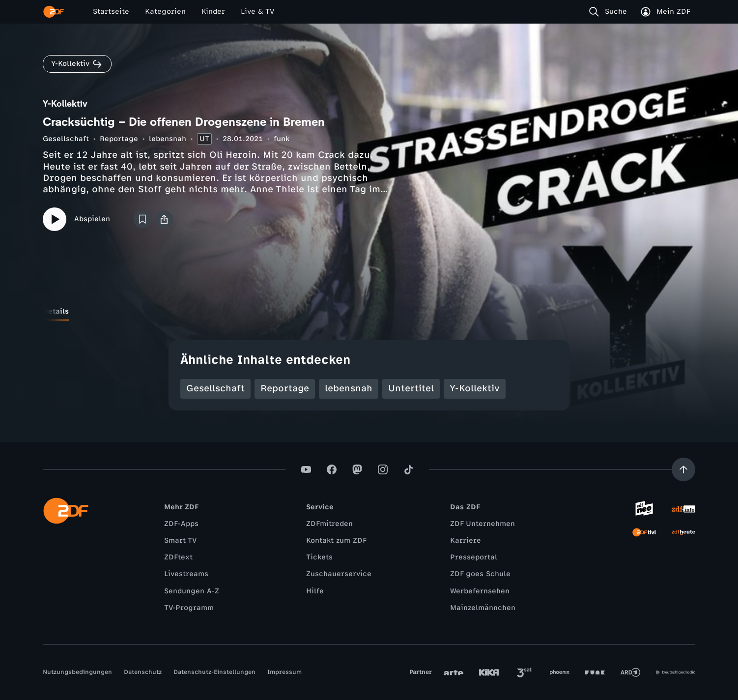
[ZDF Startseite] (54, 12)
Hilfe (315, 591)
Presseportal (474, 557)
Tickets (319, 557)
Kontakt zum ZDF (336, 540)
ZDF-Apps (181, 524)
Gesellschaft (66, 139)
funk (282, 139)
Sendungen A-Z (192, 591)
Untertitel (411, 388)
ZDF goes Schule (480, 574)
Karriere (466, 540)
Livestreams (186, 574)
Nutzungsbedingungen (77, 672)
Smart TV (180, 540)
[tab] (56, 312)
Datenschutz (143, 672)
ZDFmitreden (329, 524)
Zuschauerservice (339, 574)
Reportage (119, 139)
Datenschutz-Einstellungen (214, 672)
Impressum (284, 672)
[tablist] (369, 312)
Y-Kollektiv (475, 388)
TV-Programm (189, 608)
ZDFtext (178, 557)
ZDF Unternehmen (483, 524)
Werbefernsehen (480, 591)
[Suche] (610, 12)
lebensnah (168, 139)
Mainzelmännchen (483, 608)
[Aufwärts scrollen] (683, 469)
